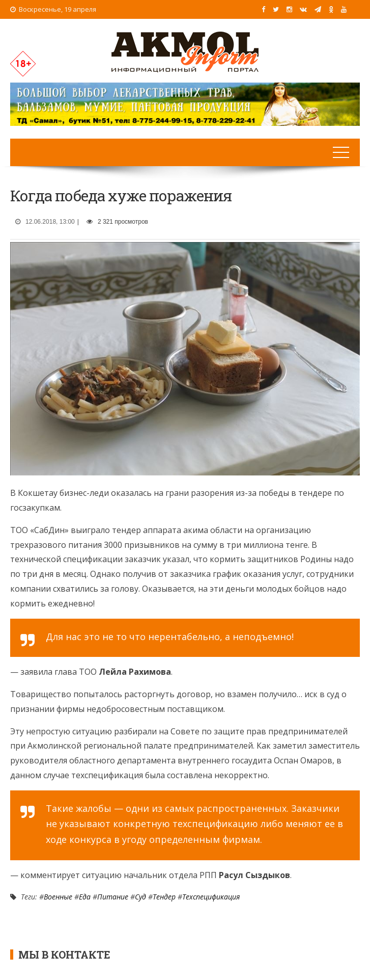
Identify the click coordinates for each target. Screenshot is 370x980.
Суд (140, 897)
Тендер (164, 897)
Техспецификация (211, 897)
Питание (113, 897)
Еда (85, 897)
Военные (58, 897)
